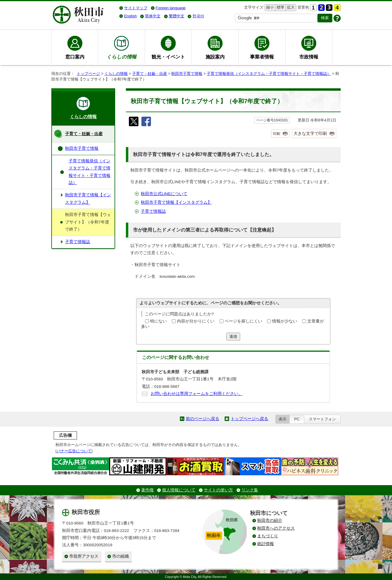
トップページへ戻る (249, 419)
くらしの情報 (116, 74)
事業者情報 (262, 57)
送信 (233, 336)
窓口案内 (75, 57)
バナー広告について (74, 451)
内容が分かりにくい (196, 321)
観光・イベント (168, 57)
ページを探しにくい (243, 321)
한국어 (198, 16)
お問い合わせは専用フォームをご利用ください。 (197, 394)
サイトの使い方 (218, 490)
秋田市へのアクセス (276, 528)
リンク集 (250, 490)
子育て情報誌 (153, 211)
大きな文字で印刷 (310, 133)
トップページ (88, 74)
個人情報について (179, 490)
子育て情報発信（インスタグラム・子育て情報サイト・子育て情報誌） (269, 74)
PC (297, 419)
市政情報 (309, 57)
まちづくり (268, 536)
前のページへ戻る (203, 419)
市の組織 (121, 556)
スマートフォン (322, 419)
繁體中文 (177, 16)
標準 (280, 8)
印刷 (277, 134)
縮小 (269, 8)
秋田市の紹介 (270, 520)
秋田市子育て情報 (187, 74)
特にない (158, 321)
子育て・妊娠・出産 (150, 74)
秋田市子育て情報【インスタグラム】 (176, 202)
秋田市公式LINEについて (164, 194)
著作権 (147, 490)
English (130, 16)
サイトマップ (136, 8)
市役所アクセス (84, 556)
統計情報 (266, 544)
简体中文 (153, 16)
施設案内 (215, 57)
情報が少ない (285, 321)
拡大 (290, 8)
